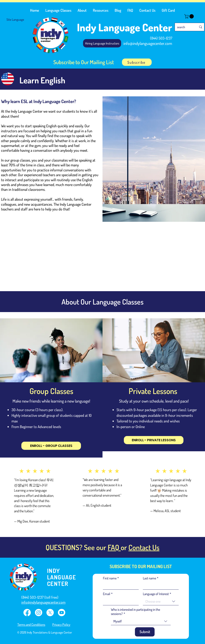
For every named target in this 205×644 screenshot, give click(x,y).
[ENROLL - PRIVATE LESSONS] (154, 440)
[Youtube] (62, 613)
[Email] (120, 601)
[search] (184, 27)
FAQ (114, 547)
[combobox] (161, 601)
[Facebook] (27, 613)
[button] (58, 10)
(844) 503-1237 (161, 38)
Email (108, 594)
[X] (50, 613)
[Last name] (160, 586)
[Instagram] (39, 613)
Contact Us (144, 547)
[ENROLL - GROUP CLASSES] (51, 446)
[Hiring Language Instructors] (102, 43)
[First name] (120, 586)
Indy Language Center (125, 27)
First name (111, 578)
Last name (151, 578)
